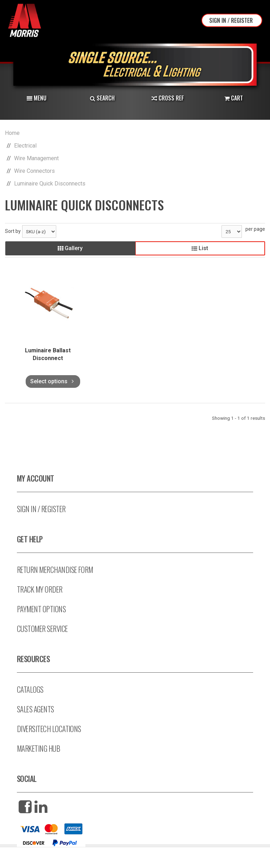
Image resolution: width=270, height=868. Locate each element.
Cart (234, 98)
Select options (53, 381)
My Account (36, 478)
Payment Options (41, 609)
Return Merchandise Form (55, 570)
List (200, 248)
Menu (37, 98)
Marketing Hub (38, 748)
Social (27, 779)
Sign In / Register (231, 20)
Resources (33, 659)
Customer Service (42, 629)
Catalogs (30, 689)
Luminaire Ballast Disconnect (48, 354)
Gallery (70, 248)
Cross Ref (168, 98)
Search (102, 98)
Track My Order (40, 589)
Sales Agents (36, 709)
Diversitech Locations (49, 729)
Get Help (30, 539)
